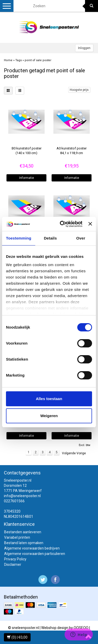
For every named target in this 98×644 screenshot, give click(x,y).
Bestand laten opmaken (24, 543)
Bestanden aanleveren (23, 532)
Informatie (27, 178)
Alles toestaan (49, 399)
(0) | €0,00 (17, 637)
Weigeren (49, 416)
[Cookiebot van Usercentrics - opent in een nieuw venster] (62, 224)
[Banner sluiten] (90, 224)
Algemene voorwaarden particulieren (35, 554)
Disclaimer (13, 565)
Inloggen (84, 48)
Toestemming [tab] (19, 238)
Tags (19, 60)
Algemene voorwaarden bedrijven (32, 548)
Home (8, 60)
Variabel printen (17, 537)
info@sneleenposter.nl (22, 496)
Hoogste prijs (79, 90)
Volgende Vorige (74, 453)
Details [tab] (50, 238)
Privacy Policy (15, 559)
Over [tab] (81, 238)
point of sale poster (38, 60)
